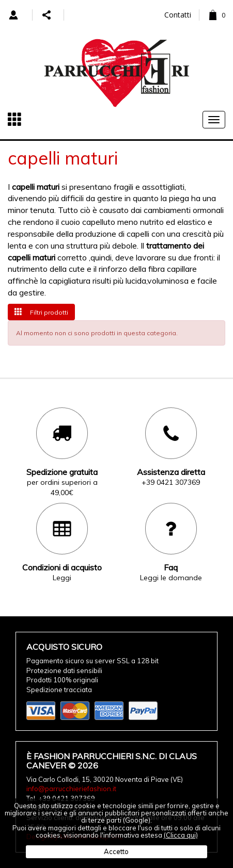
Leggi (62, 578)
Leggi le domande (171, 578)
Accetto (116, 851)
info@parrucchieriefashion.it (71, 789)
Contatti (178, 15)
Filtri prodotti (41, 312)
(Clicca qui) (181, 835)
